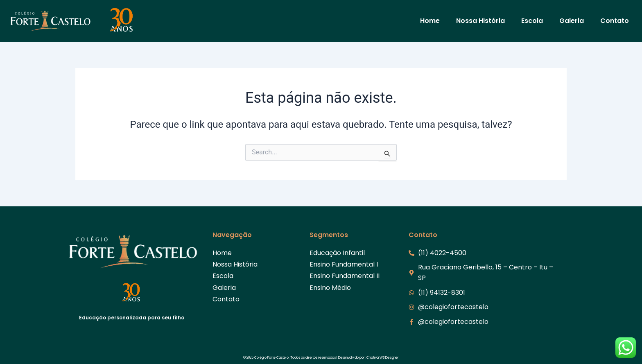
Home (430, 21)
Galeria (572, 21)
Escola (532, 21)
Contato (615, 21)
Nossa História (480, 21)
